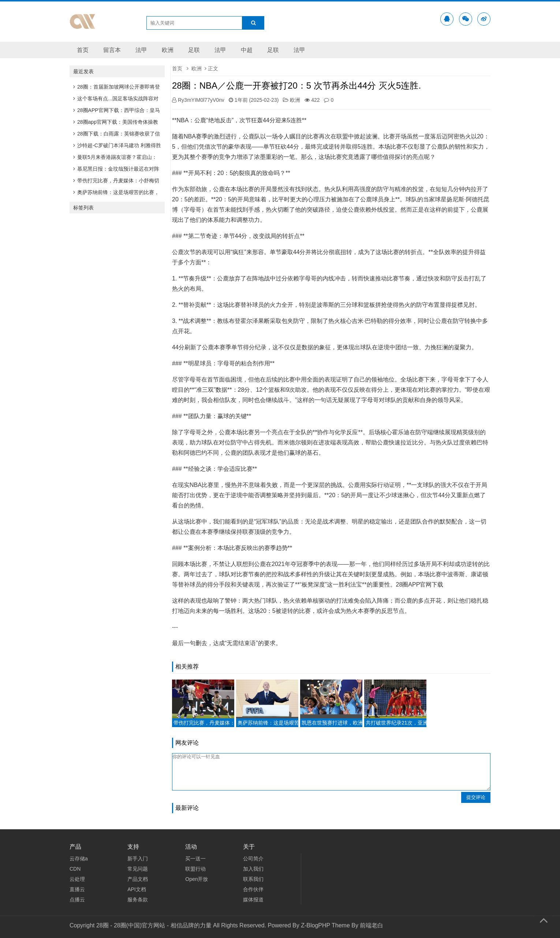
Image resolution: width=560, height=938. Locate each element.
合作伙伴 (253, 889)
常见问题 (138, 869)
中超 (247, 50)
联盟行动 (195, 869)
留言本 (112, 50)
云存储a (79, 859)
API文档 (137, 889)
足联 (194, 50)
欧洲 (168, 50)
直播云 (77, 889)
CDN (75, 869)
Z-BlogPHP (316, 925)
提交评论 (476, 797)
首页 (83, 50)
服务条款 (138, 900)
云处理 (77, 879)
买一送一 (195, 859)
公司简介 (253, 859)
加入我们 (253, 869)
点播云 (77, 900)
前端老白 (372, 925)
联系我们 (253, 879)
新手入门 (138, 859)
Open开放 (197, 879)
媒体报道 (253, 900)
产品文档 (138, 879)
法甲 (141, 50)
